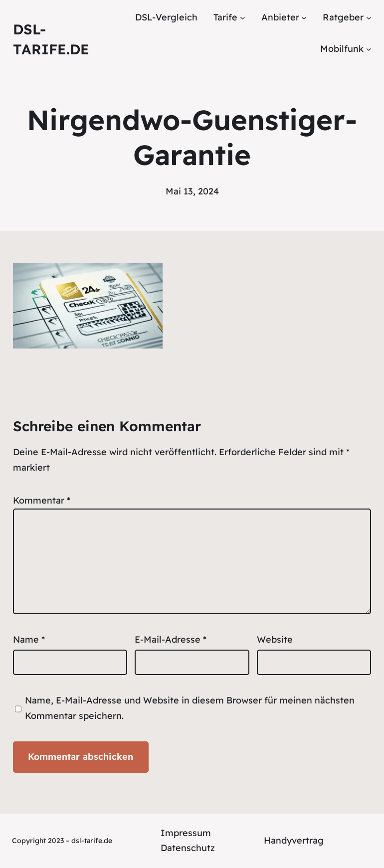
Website (275, 639)
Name (29, 639)
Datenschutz (188, 848)
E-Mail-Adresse (171, 639)
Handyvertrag (294, 840)
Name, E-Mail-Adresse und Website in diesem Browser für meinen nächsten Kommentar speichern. (190, 708)
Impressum (186, 833)
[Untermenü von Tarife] (243, 18)
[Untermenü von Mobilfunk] (369, 49)
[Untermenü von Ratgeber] (369, 18)
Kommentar (42, 500)
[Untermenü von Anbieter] (304, 18)
